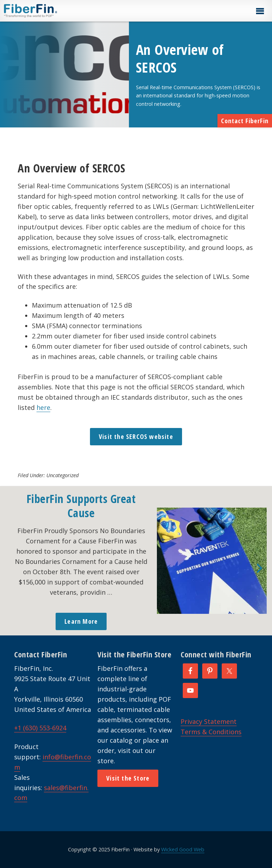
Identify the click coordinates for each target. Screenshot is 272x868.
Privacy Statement (209, 721)
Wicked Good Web (183, 849)
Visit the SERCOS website (136, 436)
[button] (260, 11)
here (43, 407)
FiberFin (44, 11)
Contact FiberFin (245, 121)
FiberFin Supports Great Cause (81, 506)
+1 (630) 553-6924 (40, 728)
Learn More (81, 621)
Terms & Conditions (211, 732)
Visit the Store (128, 778)
